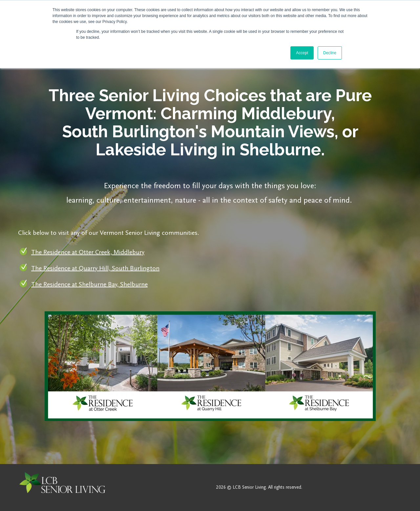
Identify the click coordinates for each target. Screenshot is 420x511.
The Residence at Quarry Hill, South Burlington (95, 268)
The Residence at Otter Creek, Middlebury (88, 252)
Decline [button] (330, 53)
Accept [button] (302, 53)
